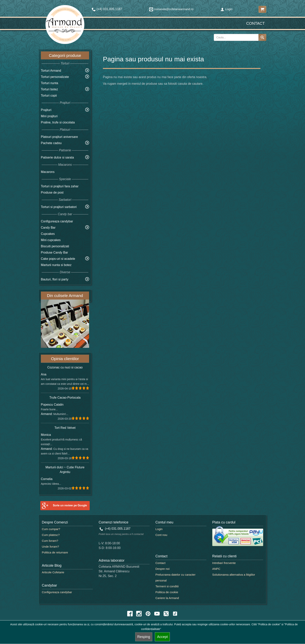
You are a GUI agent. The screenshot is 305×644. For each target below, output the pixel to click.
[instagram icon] (139, 614)
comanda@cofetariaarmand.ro (171, 9)
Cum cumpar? (51, 529)
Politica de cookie (167, 592)
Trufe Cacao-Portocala (65, 398)
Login (226, 9)
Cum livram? (50, 541)
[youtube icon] (157, 614)
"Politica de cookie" (269, 624)
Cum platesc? (51, 535)
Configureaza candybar (57, 221)
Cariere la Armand (167, 598)
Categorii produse (65, 55)
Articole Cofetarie (53, 572)
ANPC (216, 569)
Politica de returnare (55, 552)
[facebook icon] (130, 614)
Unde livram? (50, 547)
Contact (255, 23)
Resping (144, 637)
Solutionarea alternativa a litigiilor (234, 575)
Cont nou (161, 535)
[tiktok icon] (175, 614)
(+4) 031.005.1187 (115, 529)
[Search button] (262, 37)
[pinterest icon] (148, 614)
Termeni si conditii (167, 586)
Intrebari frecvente (224, 563)
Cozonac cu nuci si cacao (65, 367)
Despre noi (163, 569)
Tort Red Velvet (65, 428)
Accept (162, 637)
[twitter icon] (166, 614)
